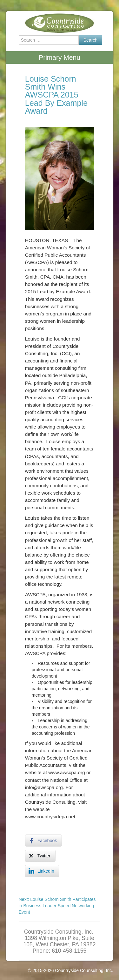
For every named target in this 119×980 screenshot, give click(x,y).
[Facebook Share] (43, 841)
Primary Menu (60, 57)
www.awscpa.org (66, 772)
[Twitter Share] (40, 856)
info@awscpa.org (44, 787)
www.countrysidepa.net (50, 817)
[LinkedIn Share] (42, 871)
